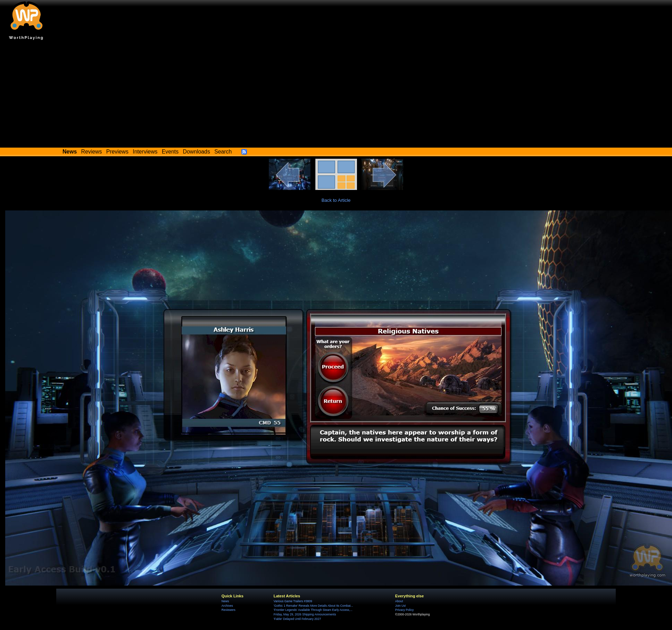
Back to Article (336, 200)
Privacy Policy (404, 610)
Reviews (92, 152)
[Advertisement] (336, 96)
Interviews (145, 152)
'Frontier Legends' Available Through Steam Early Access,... (313, 610)
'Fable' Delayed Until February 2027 (297, 619)
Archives (227, 606)
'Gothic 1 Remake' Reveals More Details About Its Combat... (313, 606)
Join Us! (401, 606)
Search (223, 152)
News (225, 601)
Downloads (197, 152)
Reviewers (229, 610)
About (399, 601)
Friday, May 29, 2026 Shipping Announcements (305, 614)
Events (170, 152)
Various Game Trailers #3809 (293, 601)
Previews (117, 152)
